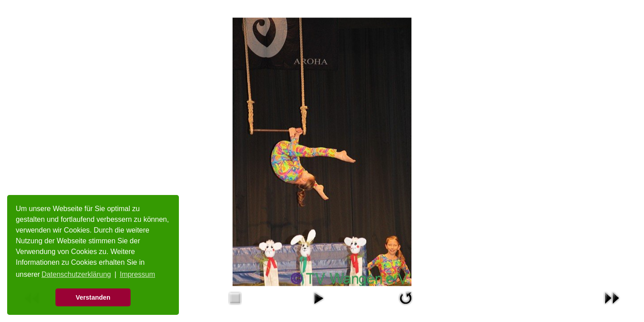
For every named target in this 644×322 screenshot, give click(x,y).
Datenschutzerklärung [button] (76, 274)
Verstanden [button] (93, 297)
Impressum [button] (138, 274)
